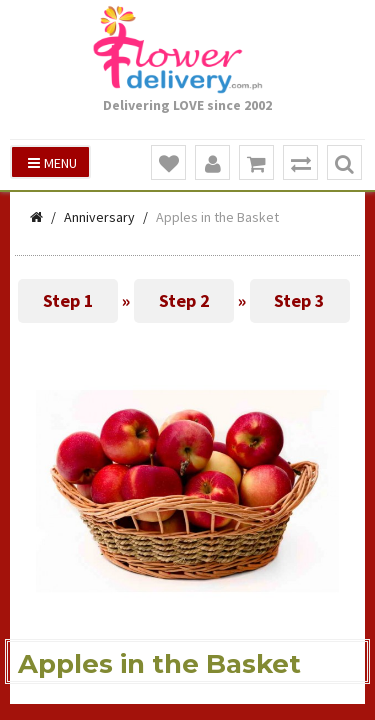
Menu (52, 163)
